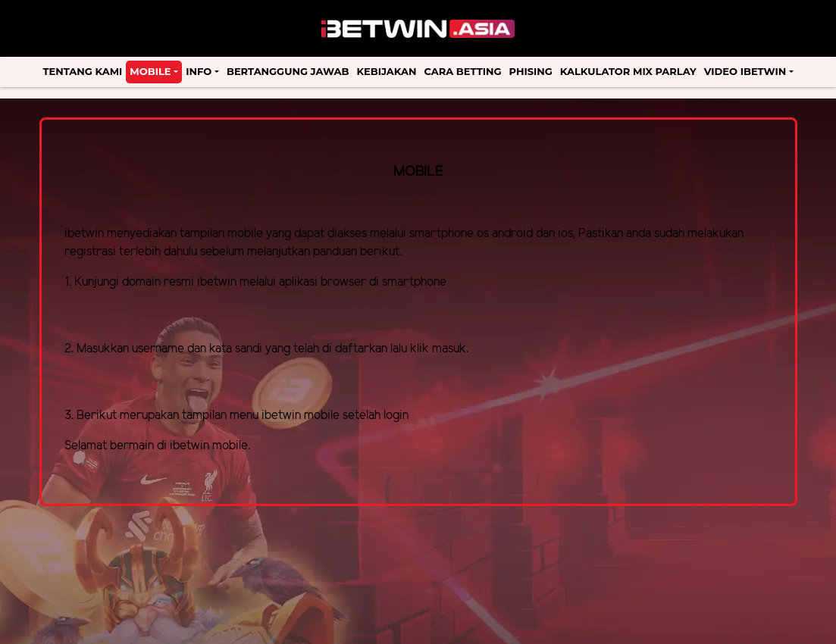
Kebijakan (386, 71)
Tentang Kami (83, 71)
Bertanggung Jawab (288, 71)
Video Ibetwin (745, 71)
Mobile (150, 71)
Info (199, 71)
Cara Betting (462, 71)
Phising (531, 71)
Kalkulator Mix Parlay (628, 71)
